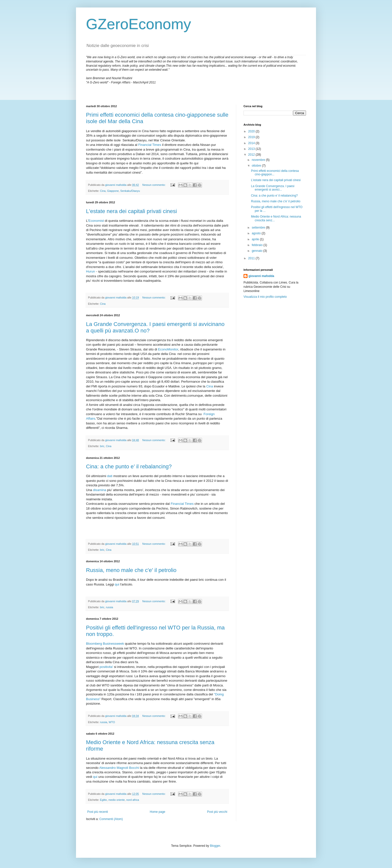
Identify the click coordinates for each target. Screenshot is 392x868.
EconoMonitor (168, 349)
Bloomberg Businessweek (105, 644)
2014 (252, 143)
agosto (257, 233)
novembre (259, 160)
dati (110, 476)
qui (117, 584)
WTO (112, 722)
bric (102, 446)
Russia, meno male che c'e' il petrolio (131, 570)
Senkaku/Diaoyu (130, 191)
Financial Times (150, 145)
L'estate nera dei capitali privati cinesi (131, 211)
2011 (252, 258)
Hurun (90, 271)
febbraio (258, 245)
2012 (252, 155)
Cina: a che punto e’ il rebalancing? (129, 466)
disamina (100, 490)
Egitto (103, 800)
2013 (252, 149)
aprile (256, 239)
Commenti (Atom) (111, 819)
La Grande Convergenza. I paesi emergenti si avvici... (273, 188)
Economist (96, 221)
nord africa (133, 800)
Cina (103, 191)
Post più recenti (98, 812)
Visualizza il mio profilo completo (265, 297)
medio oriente (117, 800)
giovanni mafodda (261, 276)
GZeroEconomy (138, 24)
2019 (252, 137)
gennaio (257, 251)
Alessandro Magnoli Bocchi (119, 768)
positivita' (106, 667)
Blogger (215, 846)
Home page (157, 812)
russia (109, 607)
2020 (252, 131)
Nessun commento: (154, 185)
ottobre (257, 166)
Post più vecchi (217, 812)
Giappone (113, 191)
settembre (259, 228)
